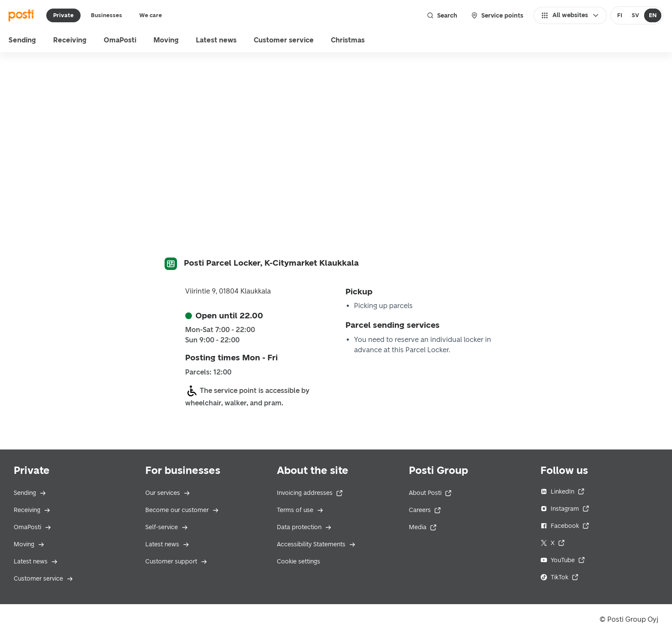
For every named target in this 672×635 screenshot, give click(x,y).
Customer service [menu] (284, 40)
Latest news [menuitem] (216, 40)
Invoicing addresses (310, 493)
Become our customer (182, 510)
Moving (29, 544)
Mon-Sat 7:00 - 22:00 (220, 330)
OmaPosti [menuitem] (120, 40)
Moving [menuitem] (166, 40)
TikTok (559, 577)
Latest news (36, 562)
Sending (30, 493)
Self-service (167, 527)
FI (620, 15)
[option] (620, 15)
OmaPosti (33, 527)
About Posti (430, 493)
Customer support (176, 562)
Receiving (32, 510)
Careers (425, 510)
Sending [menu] (22, 40)
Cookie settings (298, 562)
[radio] (620, 15)
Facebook (565, 526)
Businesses (106, 15)
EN (653, 15)
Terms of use (300, 510)
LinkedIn (562, 492)
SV (635, 15)
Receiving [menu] (70, 40)
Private (63, 15)
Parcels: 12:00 (208, 372)
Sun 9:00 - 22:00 (212, 340)
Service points (497, 15)
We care (151, 15)
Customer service (43, 579)
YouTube (563, 560)
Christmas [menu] (348, 40)
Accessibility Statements (316, 544)
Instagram (565, 509)
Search (442, 15)
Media (423, 527)
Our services (168, 493)
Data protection (304, 527)
